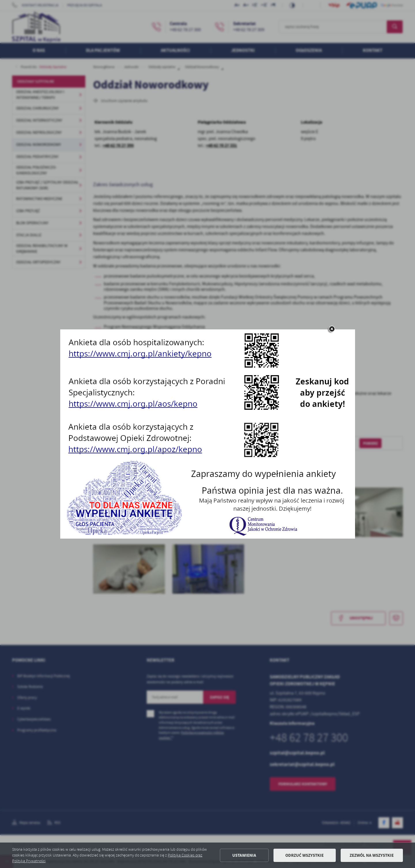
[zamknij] (332, 329)
